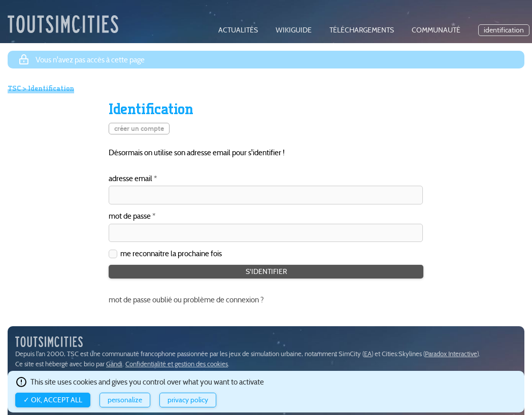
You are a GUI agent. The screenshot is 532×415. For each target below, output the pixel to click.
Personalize (125, 400)
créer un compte (139, 129)
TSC (14, 88)
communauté (436, 30)
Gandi (114, 364)
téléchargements (362, 30)
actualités (238, 30)
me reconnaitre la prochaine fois (171, 253)
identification (504, 30)
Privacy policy (188, 400)
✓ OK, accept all (53, 400)
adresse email (130, 179)
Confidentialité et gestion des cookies (177, 364)
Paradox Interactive (451, 354)
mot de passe (130, 216)
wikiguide (294, 30)
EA (368, 354)
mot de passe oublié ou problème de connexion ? (186, 300)
